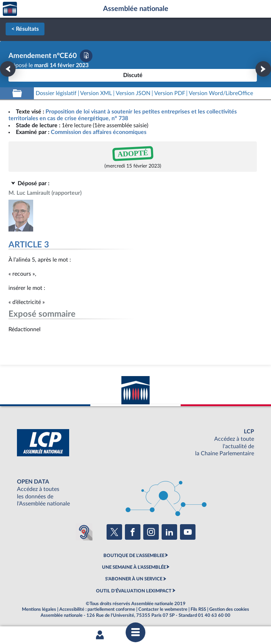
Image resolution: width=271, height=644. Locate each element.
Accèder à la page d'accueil (10, 9)
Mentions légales (39, 609)
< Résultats (25, 29)
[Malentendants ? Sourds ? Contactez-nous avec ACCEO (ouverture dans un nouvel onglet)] (84, 532)
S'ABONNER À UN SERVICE (134, 579)
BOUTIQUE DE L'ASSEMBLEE (134, 556)
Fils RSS (198, 609)
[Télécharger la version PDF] (86, 56)
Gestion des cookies (229, 609)
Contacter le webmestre (163, 609)
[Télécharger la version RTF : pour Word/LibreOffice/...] (221, 93)
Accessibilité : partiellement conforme (97, 609)
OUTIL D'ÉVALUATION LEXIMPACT (134, 591)
